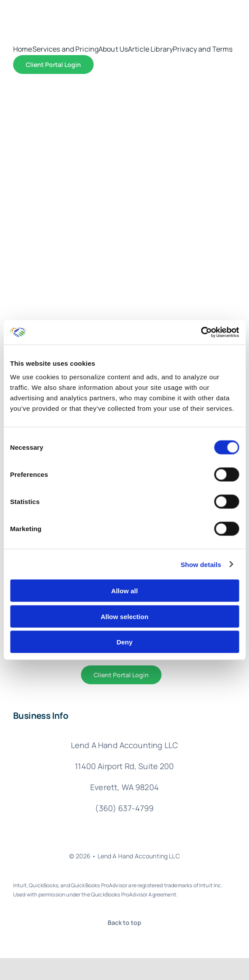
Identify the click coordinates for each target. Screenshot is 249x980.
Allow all (124, 591)
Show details (201, 564)
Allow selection (124, 616)
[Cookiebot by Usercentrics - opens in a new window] (201, 332)
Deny (124, 642)
